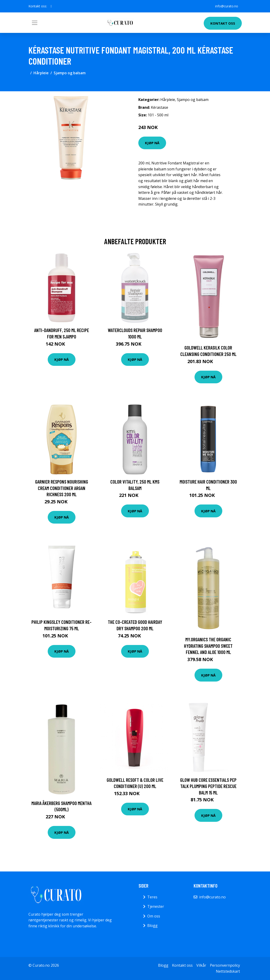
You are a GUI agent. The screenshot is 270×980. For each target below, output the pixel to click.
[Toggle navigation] (35, 23)
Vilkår (201, 965)
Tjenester (156, 906)
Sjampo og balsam (70, 73)
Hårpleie (41, 73)
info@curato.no (227, 6)
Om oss (154, 916)
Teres (152, 897)
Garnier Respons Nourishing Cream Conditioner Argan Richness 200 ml (62, 488)
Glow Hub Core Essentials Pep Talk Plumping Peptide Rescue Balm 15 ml (208, 786)
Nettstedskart (228, 971)
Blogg (152, 926)
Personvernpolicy (225, 965)
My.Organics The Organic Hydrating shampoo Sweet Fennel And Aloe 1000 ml (208, 646)
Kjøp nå (152, 143)
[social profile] (51, 6)
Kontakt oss (223, 23)
